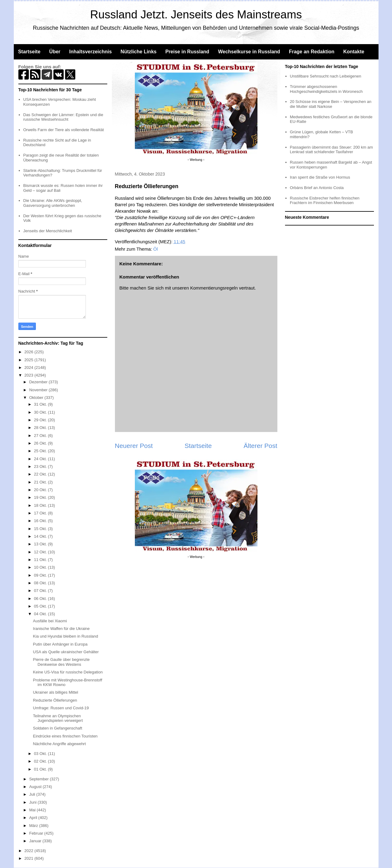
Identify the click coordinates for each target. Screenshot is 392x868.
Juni (33, 802)
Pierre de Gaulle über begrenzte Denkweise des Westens (61, 662)
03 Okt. (41, 754)
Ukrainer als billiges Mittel (56, 692)
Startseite (29, 52)
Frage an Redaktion (312, 52)
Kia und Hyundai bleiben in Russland (66, 636)
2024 (30, 368)
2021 (30, 858)
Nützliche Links (138, 52)
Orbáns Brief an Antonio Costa (317, 188)
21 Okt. (41, 482)
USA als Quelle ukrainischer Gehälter (66, 652)
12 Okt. (41, 552)
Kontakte (354, 52)
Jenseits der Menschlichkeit (48, 231)
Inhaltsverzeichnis (91, 52)
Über (55, 52)
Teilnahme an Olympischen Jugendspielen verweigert (58, 718)
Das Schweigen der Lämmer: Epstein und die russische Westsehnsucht (63, 117)
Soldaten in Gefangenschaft (58, 728)
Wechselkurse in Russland (249, 52)
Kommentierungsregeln (214, 288)
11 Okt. (41, 560)
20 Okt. (41, 490)
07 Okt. (41, 591)
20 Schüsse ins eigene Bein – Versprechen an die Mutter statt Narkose (331, 104)
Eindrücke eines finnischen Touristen (65, 736)
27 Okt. (41, 436)
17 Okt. (41, 513)
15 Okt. (41, 529)
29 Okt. (41, 420)
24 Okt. (41, 459)
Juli (33, 794)
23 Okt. (41, 466)
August (36, 787)
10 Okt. (41, 567)
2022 (30, 851)
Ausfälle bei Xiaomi (50, 621)
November (39, 390)
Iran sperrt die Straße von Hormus (320, 177)
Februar (37, 833)
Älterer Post (261, 446)
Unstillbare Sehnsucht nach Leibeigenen (326, 76)
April (34, 818)
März (34, 826)
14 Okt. (41, 536)
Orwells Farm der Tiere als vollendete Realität (64, 130)
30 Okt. (41, 412)
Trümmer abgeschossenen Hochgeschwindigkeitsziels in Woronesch (326, 89)
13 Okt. (41, 544)
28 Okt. (41, 428)
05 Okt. (41, 606)
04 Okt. (41, 614)
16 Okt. (41, 521)
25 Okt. (41, 451)
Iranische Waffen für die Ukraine (61, 629)
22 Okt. (41, 474)
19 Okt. (41, 497)
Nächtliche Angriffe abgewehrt (59, 744)
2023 (30, 375)
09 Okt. (41, 575)
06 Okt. (41, 599)
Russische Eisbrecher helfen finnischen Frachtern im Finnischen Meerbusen (325, 201)
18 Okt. (41, 505)
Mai (33, 810)
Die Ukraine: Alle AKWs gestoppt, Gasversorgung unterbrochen (53, 203)
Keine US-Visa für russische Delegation (68, 672)
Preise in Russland (187, 52)
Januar (36, 841)
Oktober (37, 398)
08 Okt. (41, 583)
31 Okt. (41, 404)
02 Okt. (41, 761)
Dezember (39, 382)
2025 (30, 360)
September (39, 779)
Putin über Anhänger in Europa (60, 644)
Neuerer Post (134, 446)
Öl (156, 249)
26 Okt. (41, 443)
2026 (30, 352)
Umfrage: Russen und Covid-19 (61, 708)
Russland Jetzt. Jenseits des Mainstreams (196, 15)
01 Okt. (41, 769)
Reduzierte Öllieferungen (55, 700)
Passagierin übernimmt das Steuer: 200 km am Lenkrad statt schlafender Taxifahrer (331, 150)
